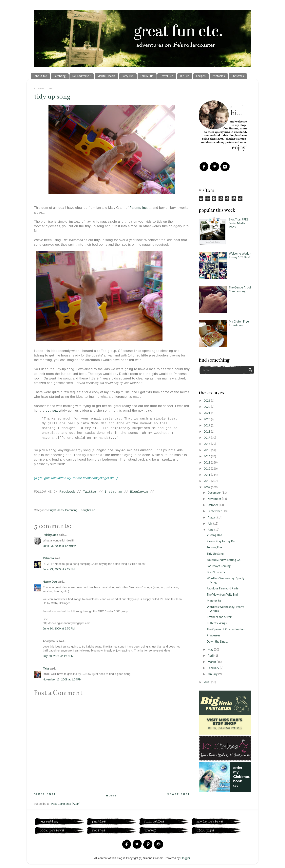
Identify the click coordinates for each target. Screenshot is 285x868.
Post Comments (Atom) (66, 804)
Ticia (46, 669)
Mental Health (106, 76)
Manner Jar (214, 601)
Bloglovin (139, 492)
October (213, 505)
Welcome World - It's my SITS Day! (240, 255)
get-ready (53, 411)
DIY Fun (185, 76)
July (210, 524)
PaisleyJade (50, 535)
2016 (207, 444)
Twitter (90, 492)
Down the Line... (217, 641)
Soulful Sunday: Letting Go (224, 560)
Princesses (213, 635)
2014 (207, 456)
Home (111, 796)
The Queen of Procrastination (226, 629)
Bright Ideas (56, 510)
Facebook (67, 492)
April (211, 656)
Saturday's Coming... (220, 566)
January (213, 674)
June (211, 530)
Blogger (185, 858)
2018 (207, 432)
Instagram (114, 492)
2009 (207, 487)
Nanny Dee (50, 582)
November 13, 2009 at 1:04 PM (62, 679)
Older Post (45, 794)
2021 (207, 413)
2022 (207, 407)
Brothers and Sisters (220, 617)
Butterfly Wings (217, 623)
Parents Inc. (139, 208)
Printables (219, 76)
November (215, 499)
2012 (207, 469)
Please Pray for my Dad (222, 541)
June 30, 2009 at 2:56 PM (59, 628)
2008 (207, 682)
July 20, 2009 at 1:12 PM (58, 656)
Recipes (201, 76)
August (212, 517)
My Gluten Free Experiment (239, 323)
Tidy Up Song (52, 96)
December (215, 493)
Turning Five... (216, 547)
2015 (207, 450)
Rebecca (48, 558)
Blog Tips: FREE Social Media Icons (238, 223)
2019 (207, 425)
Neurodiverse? (82, 76)
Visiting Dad (214, 535)
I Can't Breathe (216, 572)
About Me (41, 76)
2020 (207, 419)
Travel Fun (167, 76)
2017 (207, 438)
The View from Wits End (222, 594)
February (214, 668)
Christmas (238, 76)
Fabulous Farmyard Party (223, 588)
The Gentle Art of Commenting (240, 289)
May (211, 649)
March (212, 662)
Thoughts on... (88, 510)
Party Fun (128, 76)
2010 (207, 481)
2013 (207, 462)
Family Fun (147, 76)
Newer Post (178, 794)
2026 (207, 401)
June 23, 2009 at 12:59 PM (59, 546)
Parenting (60, 76)
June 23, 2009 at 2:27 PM (59, 569)
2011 (207, 475)
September (215, 511)
